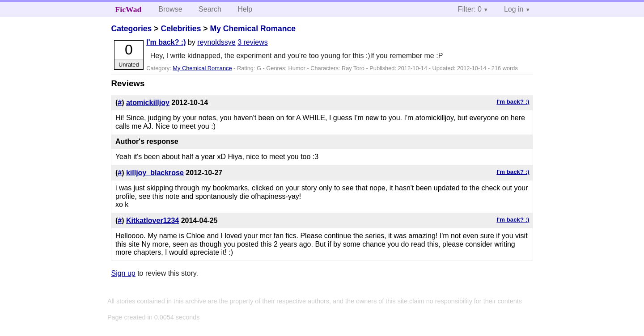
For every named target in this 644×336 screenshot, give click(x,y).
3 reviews (253, 42)
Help (245, 9)
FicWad (129, 9)
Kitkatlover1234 (153, 220)
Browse (170, 9)
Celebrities (181, 29)
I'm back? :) (166, 42)
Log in (514, 9)
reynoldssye (216, 42)
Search (210, 9)
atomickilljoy (148, 103)
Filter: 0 (470, 9)
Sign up (123, 273)
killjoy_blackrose (155, 173)
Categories (131, 29)
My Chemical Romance (253, 29)
